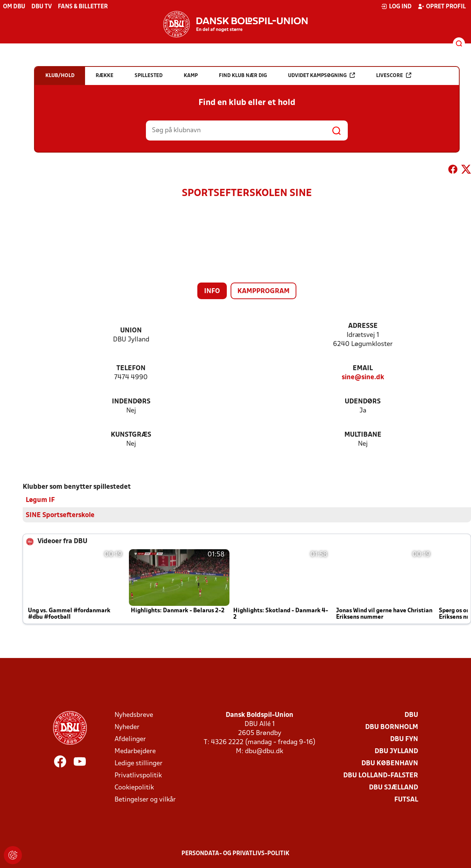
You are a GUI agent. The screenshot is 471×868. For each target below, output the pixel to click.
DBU (411, 715)
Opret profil (442, 6)
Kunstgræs (131, 435)
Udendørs (363, 402)
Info (212, 291)
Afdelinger (130, 739)
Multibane (363, 435)
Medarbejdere (135, 751)
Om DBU (14, 7)
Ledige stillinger (139, 763)
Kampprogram (263, 291)
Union (131, 331)
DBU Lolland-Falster (381, 775)
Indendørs (131, 402)
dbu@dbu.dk (264, 751)
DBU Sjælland (394, 787)
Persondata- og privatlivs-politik (235, 853)
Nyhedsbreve (134, 715)
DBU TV (42, 7)
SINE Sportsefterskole (60, 515)
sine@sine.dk (363, 378)
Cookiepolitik (134, 787)
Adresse (363, 326)
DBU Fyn (404, 739)
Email (363, 368)
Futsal (406, 799)
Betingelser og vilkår (145, 799)
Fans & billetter (83, 7)
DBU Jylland (396, 751)
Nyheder (127, 727)
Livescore (394, 75)
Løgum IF (40, 500)
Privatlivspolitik (138, 775)
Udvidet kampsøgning (321, 75)
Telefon (131, 368)
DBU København (390, 763)
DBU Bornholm (392, 727)
